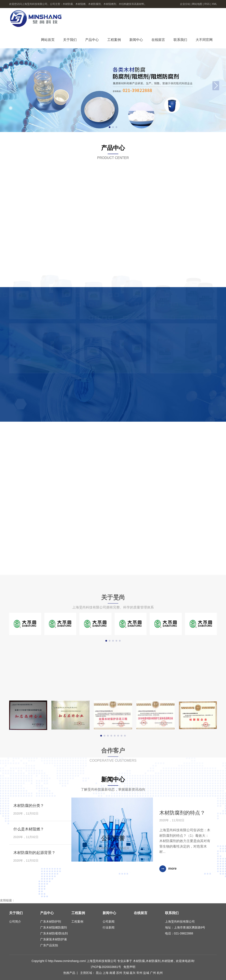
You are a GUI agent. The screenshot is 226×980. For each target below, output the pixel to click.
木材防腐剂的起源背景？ (34, 853)
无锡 (126, 973)
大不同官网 (204, 40)
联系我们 (180, 40)
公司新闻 (109, 922)
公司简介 (15, 922)
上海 (106, 973)
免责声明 (129, 967)
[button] (110, 127)
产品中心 (92, 40)
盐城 (147, 973)
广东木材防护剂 (51, 922)
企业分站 (185, 4)
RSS (207, 4)
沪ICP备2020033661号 (106, 967)
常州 (140, 973)
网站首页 (48, 40)
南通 (113, 973)
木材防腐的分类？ (29, 806)
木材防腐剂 (153, 961)
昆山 (99, 973)
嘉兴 (133, 973)
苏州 (120, 973)
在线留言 (158, 40)
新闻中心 (136, 40)
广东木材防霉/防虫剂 (54, 933)
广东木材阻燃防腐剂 (54, 927)
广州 (153, 973)
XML (214, 4)
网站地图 (197, 4)
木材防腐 (139, 961)
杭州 (160, 973)
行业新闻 (109, 927)
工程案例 (114, 40)
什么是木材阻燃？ (29, 829)
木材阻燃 (167, 961)
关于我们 (70, 40)
